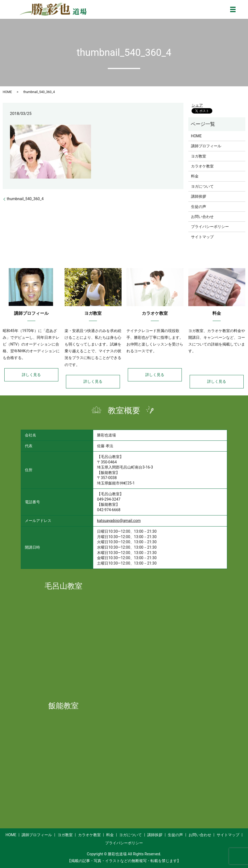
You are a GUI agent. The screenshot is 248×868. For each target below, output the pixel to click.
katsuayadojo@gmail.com (119, 521)
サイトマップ (202, 237)
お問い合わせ (202, 217)
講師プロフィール (206, 146)
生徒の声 (199, 207)
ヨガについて (202, 186)
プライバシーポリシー (210, 227)
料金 (195, 176)
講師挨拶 (199, 196)
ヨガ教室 (199, 156)
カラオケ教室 (202, 166)
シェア (197, 105)
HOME (7, 92)
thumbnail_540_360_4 (25, 199)
